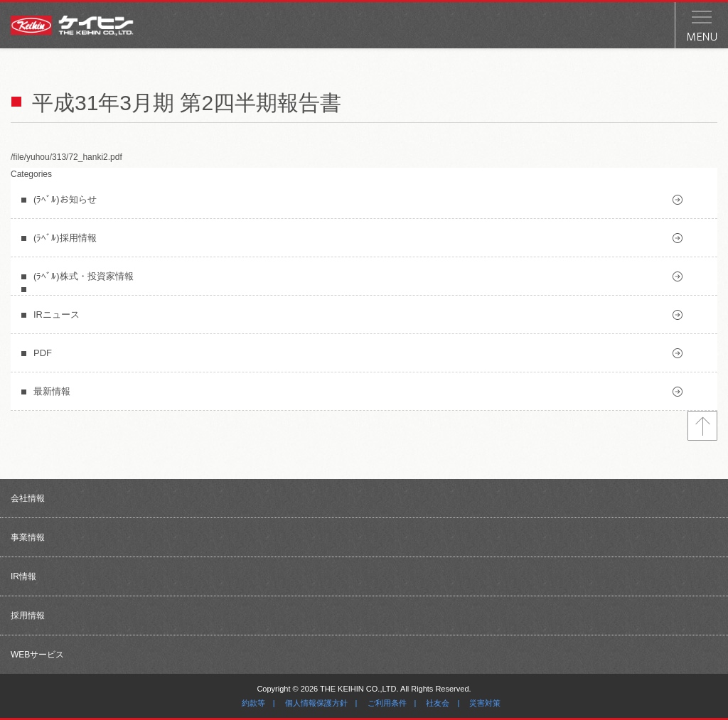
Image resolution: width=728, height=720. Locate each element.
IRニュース (57, 315)
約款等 (253, 703)
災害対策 (485, 703)
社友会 (438, 703)
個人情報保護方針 (316, 703)
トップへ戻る (702, 426)
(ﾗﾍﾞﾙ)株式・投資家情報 (84, 276)
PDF (43, 353)
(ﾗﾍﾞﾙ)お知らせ (65, 199)
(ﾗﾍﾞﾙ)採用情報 (65, 238)
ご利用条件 (387, 703)
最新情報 (52, 391)
